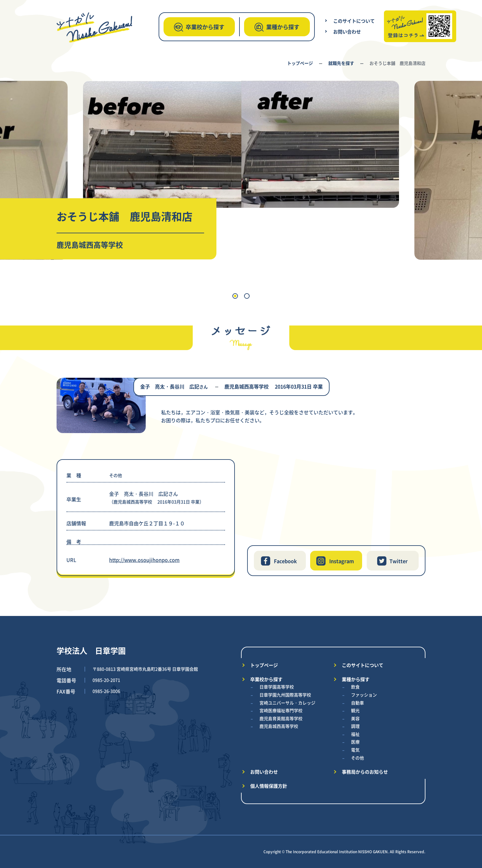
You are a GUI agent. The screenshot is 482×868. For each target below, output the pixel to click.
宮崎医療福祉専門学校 (281, 710)
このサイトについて (354, 21)
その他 (358, 758)
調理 (355, 726)
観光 (355, 710)
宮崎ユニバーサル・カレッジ (287, 703)
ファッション (364, 695)
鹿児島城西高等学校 (279, 726)
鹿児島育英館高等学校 (281, 718)
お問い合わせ (347, 32)
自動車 (358, 703)
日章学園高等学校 (277, 687)
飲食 (355, 687)
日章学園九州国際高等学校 (285, 695)
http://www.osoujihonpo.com (144, 560)
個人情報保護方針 (269, 786)
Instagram (342, 561)
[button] (235, 296)
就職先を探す (341, 63)
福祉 (355, 734)
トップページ (300, 63)
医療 (355, 742)
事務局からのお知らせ (365, 772)
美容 (355, 718)
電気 (355, 750)
